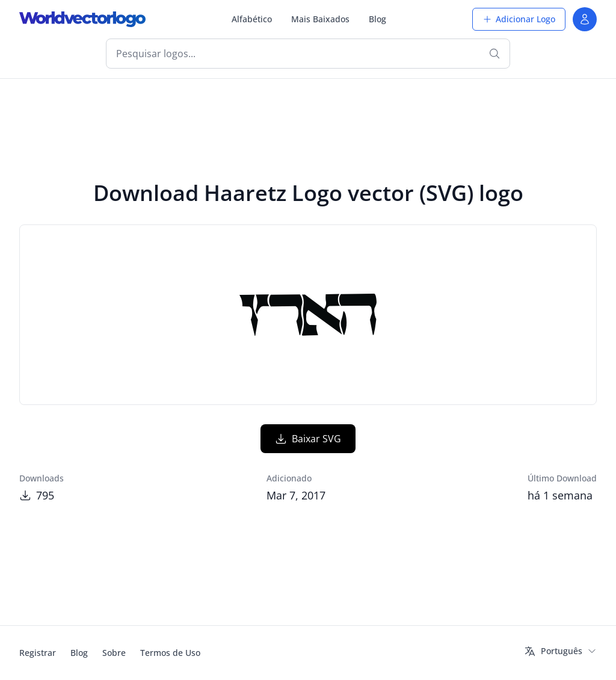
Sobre (114, 653)
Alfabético (252, 19)
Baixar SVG (308, 439)
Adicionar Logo (519, 19)
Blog (377, 19)
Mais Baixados (320, 19)
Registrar (38, 653)
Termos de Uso (170, 653)
